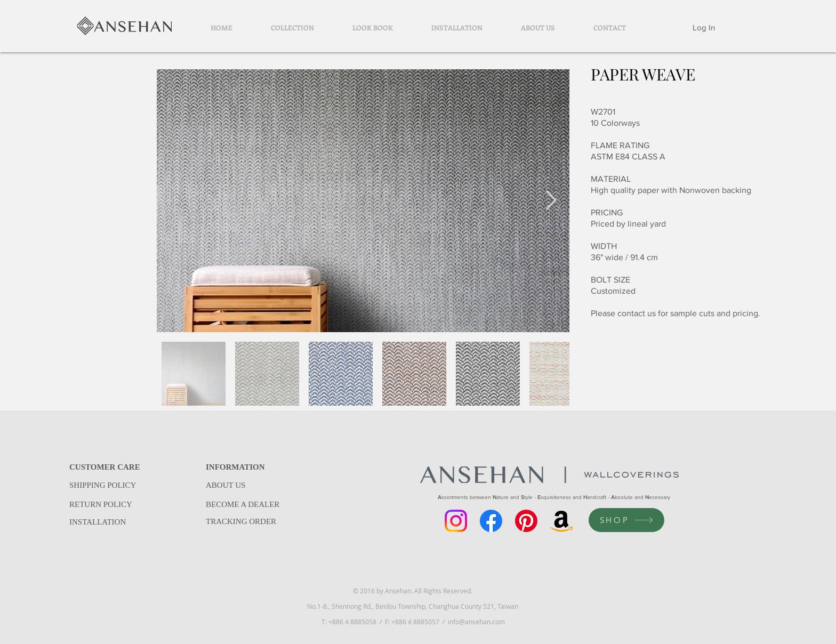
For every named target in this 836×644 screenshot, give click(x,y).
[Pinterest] (526, 521)
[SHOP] (626, 520)
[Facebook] (491, 521)
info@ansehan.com (476, 622)
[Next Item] (551, 201)
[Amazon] (561, 521)
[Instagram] (456, 521)
